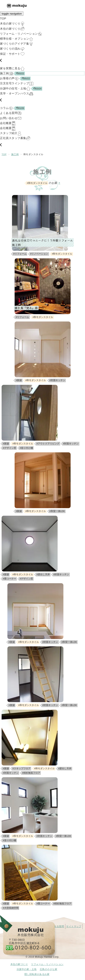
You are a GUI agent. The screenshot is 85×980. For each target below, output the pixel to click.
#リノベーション (39, 254)
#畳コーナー (9, 579)
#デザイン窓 (9, 448)
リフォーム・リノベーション (47, 964)
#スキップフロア (22, 768)
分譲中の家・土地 (27, 969)
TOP (4, 154)
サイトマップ (74, 926)
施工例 (15, 154)
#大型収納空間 (11, 908)
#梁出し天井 (43, 574)
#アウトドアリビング (48, 444)
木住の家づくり (19, 964)
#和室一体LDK (57, 511)
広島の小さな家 (49, 969)
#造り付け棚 (26, 448)
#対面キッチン (57, 380)
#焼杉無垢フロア (31, 773)
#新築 (19, 380)
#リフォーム (20, 254)
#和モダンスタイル (62, 254)
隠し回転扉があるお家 (37, 974)
